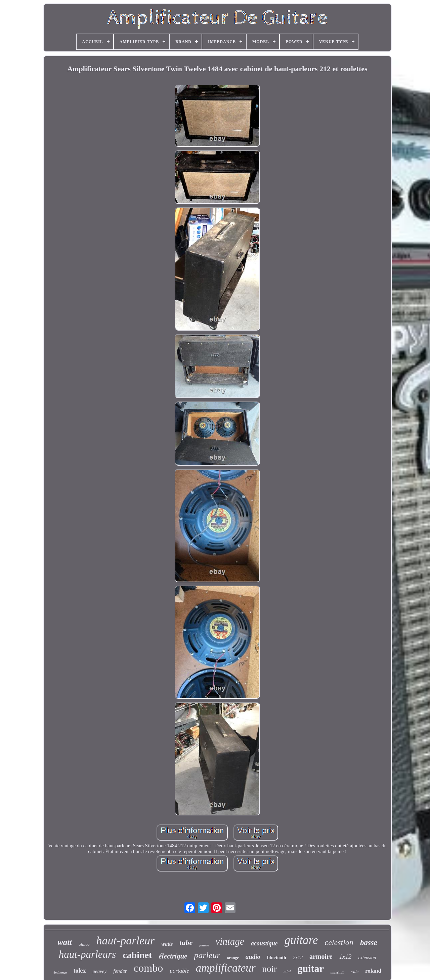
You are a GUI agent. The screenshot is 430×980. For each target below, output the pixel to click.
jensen (204, 945)
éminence (60, 972)
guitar (310, 968)
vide (355, 971)
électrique (173, 956)
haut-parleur (126, 941)
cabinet (137, 955)
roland (373, 971)
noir (270, 969)
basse (369, 943)
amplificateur (226, 968)
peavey (100, 971)
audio (253, 957)
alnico (84, 944)
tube (186, 943)
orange (233, 958)
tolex (80, 971)
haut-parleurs (88, 954)
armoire (321, 956)
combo (148, 968)
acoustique (264, 943)
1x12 (346, 957)
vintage (230, 941)
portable (179, 971)
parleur (207, 955)
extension (367, 958)
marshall (338, 972)
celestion (339, 942)
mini (287, 972)
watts (167, 944)
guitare (301, 940)
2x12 (298, 957)
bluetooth (277, 958)
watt (65, 942)
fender (120, 971)
